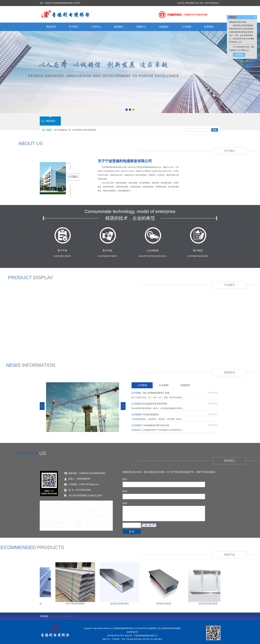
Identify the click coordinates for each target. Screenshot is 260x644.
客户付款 (107, 251)
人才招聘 (187, 27)
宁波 (128, 639)
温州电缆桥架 (57, 593)
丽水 (156, 639)
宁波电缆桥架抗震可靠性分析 (150, 425)
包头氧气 (60, 616)
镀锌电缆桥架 (90, 130)
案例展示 (119, 27)
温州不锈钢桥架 (202, 593)
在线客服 (239, 55)
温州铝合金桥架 (126, 601)
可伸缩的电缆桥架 (145, 414)
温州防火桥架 (180, 593)
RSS (196, 3)
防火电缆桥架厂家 (62, 130)
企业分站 (181, 3)
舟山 (152, 639)
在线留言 (164, 27)
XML (202, 3)
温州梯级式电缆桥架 (103, 593)
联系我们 (209, 27)
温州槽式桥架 (78, 593)
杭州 (136, 639)
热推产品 (106, 639)
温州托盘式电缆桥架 (131, 593)
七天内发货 (153, 251)
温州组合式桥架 (157, 593)
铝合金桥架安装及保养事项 (149, 404)
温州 (132, 639)
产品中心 (96, 27)
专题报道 (185, 385)
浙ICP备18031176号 (115, 636)
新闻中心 (141, 27)
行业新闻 (164, 385)
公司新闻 (142, 385)
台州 (144, 639)
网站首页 (51, 27)
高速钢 (53, 616)
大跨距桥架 (77, 130)
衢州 (160, 639)
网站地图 (190, 3)
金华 (123, 639)
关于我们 (74, 27)
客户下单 (62, 251)
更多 (144, 601)
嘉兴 (140, 639)
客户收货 (198, 251)
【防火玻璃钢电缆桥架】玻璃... (151, 393)
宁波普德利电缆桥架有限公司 (146, 636)
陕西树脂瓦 (69, 616)
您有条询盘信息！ (213, 3)
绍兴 (148, 639)
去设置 (239, 42)
